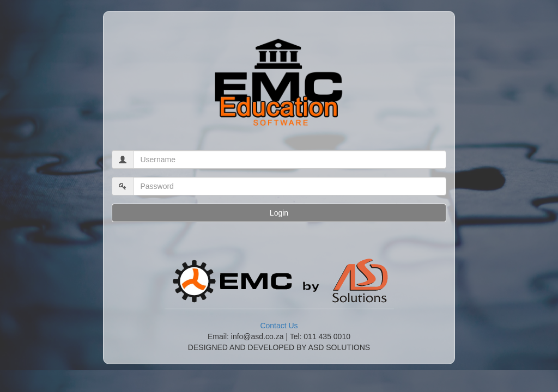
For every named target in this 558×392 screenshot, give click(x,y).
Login (279, 213)
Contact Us (279, 326)
